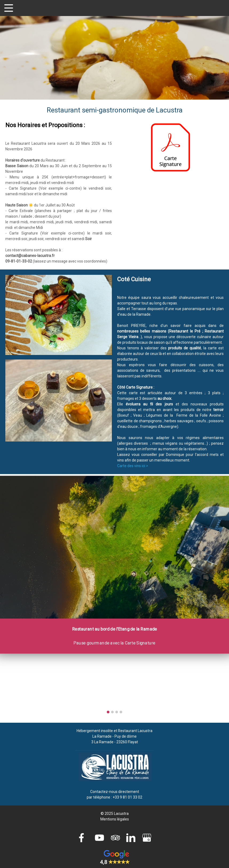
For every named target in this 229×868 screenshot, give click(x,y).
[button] (108, 712)
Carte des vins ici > (133, 466)
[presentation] (1, 594)
